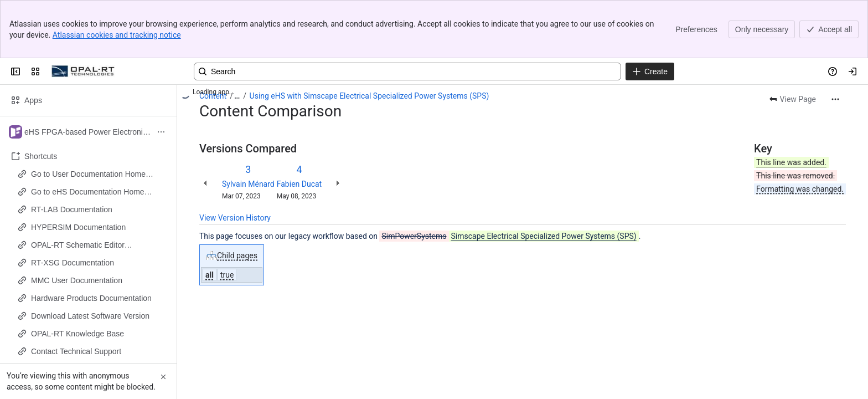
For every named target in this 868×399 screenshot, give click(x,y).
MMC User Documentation (77, 280)
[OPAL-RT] (83, 71)
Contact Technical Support (76, 351)
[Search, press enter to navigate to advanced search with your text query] (407, 71)
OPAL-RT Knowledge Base (77, 334)
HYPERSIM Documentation (78, 227)
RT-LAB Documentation (72, 209)
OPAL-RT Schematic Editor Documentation (78, 245)
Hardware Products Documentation (91, 298)
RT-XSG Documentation (73, 263)
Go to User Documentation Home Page (88, 175)
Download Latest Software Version (90, 316)
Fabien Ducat (299, 184)
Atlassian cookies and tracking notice (117, 35)
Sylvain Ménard (248, 184)
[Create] (650, 71)
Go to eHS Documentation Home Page (88, 192)
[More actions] (835, 99)
